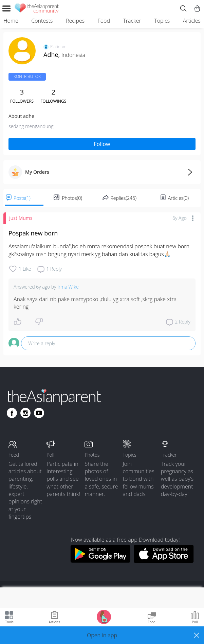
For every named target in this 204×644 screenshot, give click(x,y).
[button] (102, 635)
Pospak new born (33, 233)
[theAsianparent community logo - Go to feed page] (37, 9)
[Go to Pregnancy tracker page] (104, 616)
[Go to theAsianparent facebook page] (12, 413)
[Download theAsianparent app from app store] (164, 561)
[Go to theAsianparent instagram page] (25, 413)
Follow (102, 144)
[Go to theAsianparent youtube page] (39, 413)
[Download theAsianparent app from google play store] (100, 561)
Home (11, 21)
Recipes (75, 21)
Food (104, 21)
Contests (42, 21)
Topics (162, 21)
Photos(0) (72, 198)
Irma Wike (68, 287)
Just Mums (21, 218)
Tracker (132, 21)
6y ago (180, 218)
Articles (192, 21)
